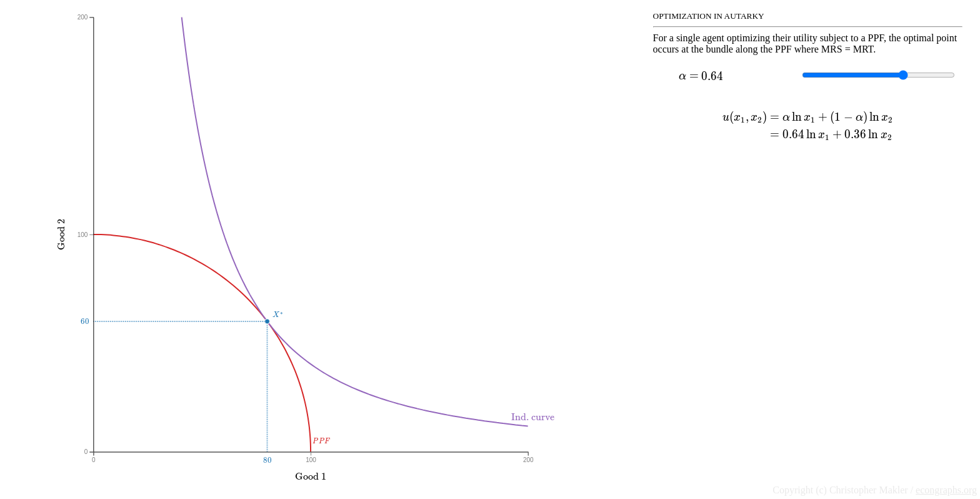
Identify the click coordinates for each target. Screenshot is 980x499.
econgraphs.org (946, 490)
